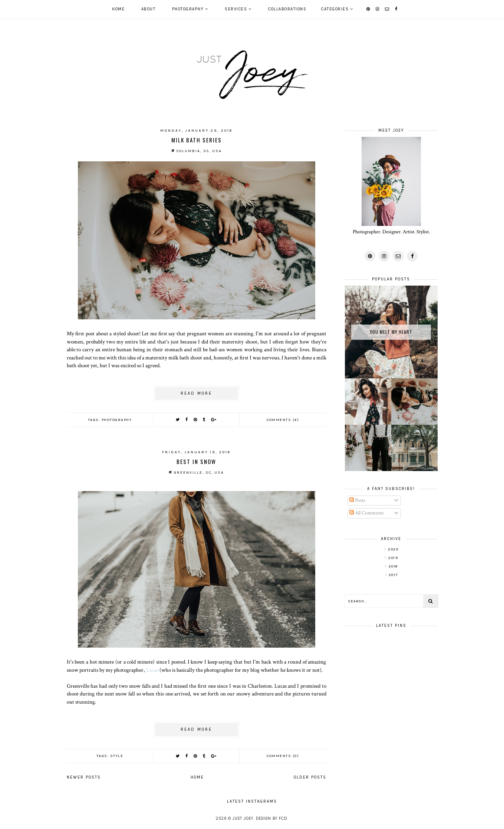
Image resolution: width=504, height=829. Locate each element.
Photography (188, 9)
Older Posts (310, 777)
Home (118, 9)
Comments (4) (283, 420)
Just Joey (243, 818)
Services (236, 9)
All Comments (367, 513)
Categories (335, 9)
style (117, 756)
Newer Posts (84, 777)
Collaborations (287, 9)
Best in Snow (196, 461)
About (149, 9)
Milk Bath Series (197, 140)
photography (117, 420)
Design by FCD (271, 818)
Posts (357, 500)
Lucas (152, 670)
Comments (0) (283, 756)
